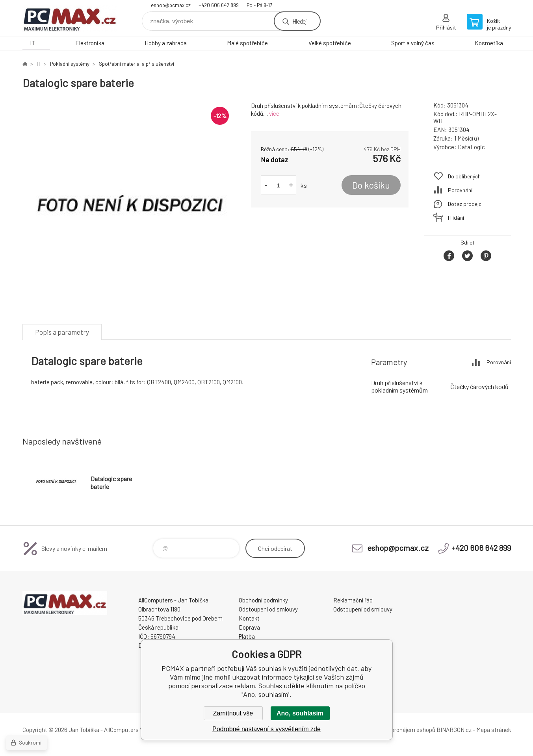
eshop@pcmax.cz (171, 5)
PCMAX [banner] (70, 18)
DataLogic (471, 147)
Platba (247, 636)
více (274, 113)
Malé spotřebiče (247, 43)
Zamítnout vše (233, 713)
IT (32, 43)
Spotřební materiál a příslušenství (136, 64)
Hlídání (456, 218)
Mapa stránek (494, 730)
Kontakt (249, 618)
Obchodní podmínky (263, 600)
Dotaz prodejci (465, 204)
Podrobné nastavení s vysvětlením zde (266, 729)
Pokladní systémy (70, 64)
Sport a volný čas (413, 43)
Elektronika (90, 43)
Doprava (249, 627)
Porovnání (460, 190)
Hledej (299, 21)
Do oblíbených (464, 176)
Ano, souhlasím (300, 713)
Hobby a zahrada (166, 43)
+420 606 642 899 (219, 5)
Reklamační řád (353, 600)
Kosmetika (489, 43)
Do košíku (371, 185)
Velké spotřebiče (330, 43)
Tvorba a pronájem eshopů (402, 730)
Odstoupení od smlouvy (268, 609)
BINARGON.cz (454, 730)
